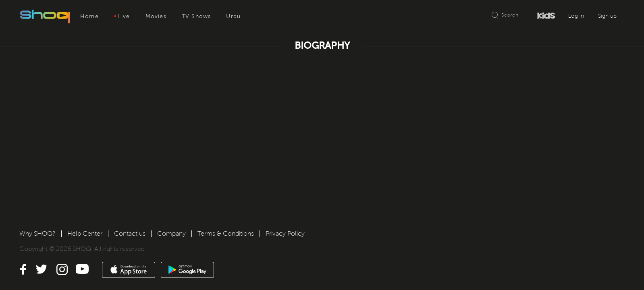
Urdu (233, 16)
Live (122, 16)
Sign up (607, 16)
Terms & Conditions (226, 233)
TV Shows (196, 16)
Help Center (85, 233)
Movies (156, 16)
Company (171, 233)
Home (89, 16)
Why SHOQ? (37, 233)
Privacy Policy (285, 233)
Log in (576, 16)
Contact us (130, 233)
